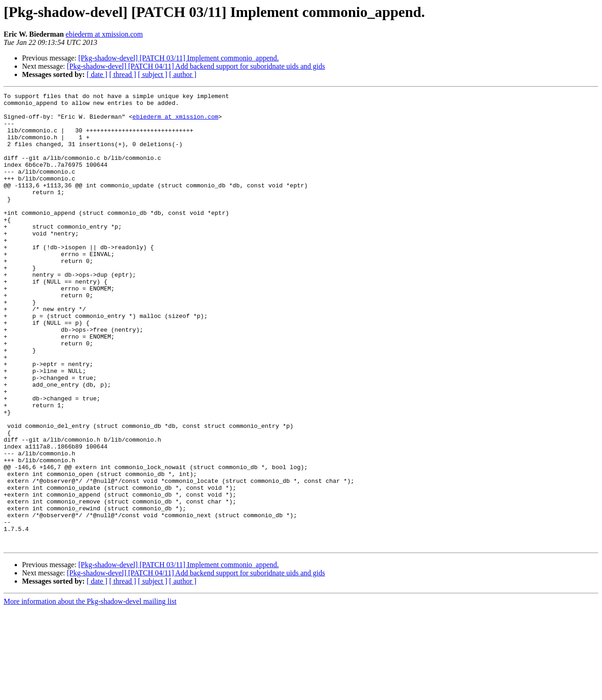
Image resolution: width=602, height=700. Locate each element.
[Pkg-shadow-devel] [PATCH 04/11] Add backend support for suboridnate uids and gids (196, 66)
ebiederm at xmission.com (104, 34)
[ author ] (183, 74)
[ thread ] (123, 74)
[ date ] (97, 74)
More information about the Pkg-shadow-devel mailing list (90, 692)
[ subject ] (153, 74)
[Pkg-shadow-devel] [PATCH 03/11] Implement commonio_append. (179, 58)
